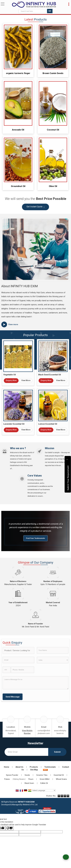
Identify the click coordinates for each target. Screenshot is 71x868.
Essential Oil (59, 775)
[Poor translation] (10, 828)
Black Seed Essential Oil (50, 375)
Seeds (27, 775)
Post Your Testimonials (35, 538)
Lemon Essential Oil (48, 424)
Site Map (34, 770)
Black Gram (29, 783)
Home (7, 767)
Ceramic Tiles (42, 775)
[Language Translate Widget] (44, 790)
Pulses (7, 779)
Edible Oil (44, 783)
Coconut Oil (53, 130)
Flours (31, 779)
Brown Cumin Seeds (53, 73)
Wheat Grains (61, 779)
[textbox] (33, 11)
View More (26, 380)
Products (34, 767)
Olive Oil (53, 186)
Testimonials (50, 767)
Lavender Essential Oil (14, 424)
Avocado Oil (18, 130)
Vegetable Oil (10, 375)
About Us (19, 767)
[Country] (53, 660)
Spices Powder (12, 775)
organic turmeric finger (18, 73)
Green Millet (45, 779)
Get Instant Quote (36, 207)
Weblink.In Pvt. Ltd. (30, 805)
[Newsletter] (26, 752)
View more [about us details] (13, 324)
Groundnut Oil (18, 186)
